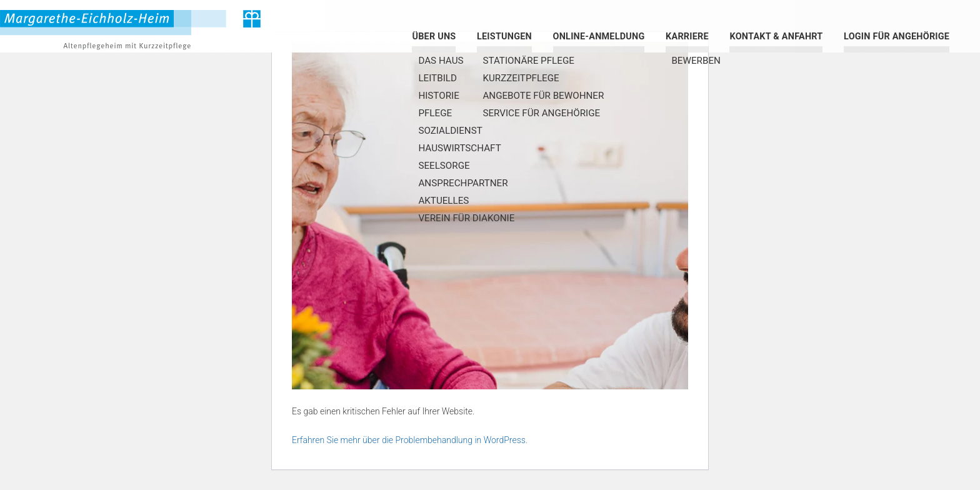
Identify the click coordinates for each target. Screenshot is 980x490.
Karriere (687, 37)
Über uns (434, 37)
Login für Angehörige (897, 37)
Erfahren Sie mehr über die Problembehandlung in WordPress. (410, 440)
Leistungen (504, 37)
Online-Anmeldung (599, 37)
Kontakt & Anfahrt (776, 37)
